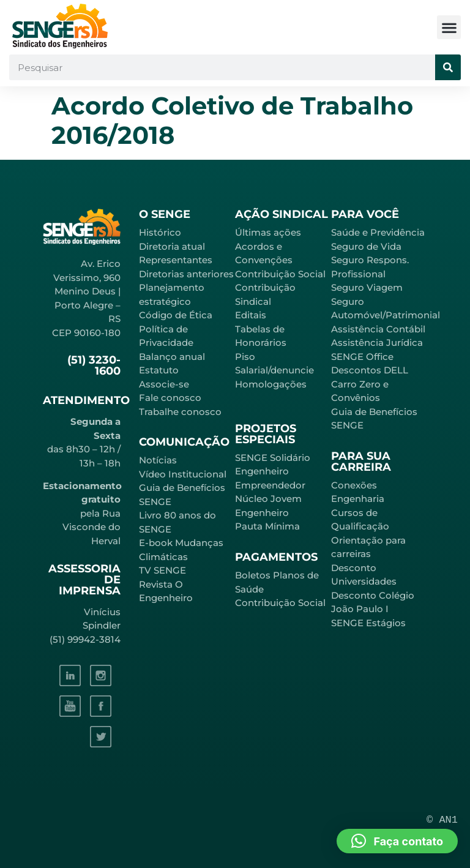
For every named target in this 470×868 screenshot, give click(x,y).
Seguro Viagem (367, 287)
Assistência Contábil (378, 329)
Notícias (158, 460)
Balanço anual (172, 357)
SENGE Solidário (273, 458)
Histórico (160, 232)
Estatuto (159, 370)
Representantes (176, 260)
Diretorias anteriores (186, 274)
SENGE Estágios (368, 623)
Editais (251, 315)
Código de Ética (176, 315)
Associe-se (164, 384)
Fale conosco (170, 398)
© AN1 (442, 820)
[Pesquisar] (448, 67)
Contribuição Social (280, 274)
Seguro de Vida (366, 246)
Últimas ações (268, 232)
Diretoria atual (172, 246)
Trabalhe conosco (180, 412)
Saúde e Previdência (378, 232)
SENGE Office (362, 357)
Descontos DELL (370, 370)
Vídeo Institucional (183, 474)
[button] (449, 27)
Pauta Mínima (267, 526)
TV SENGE (162, 570)
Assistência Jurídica (377, 342)
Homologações (271, 384)
